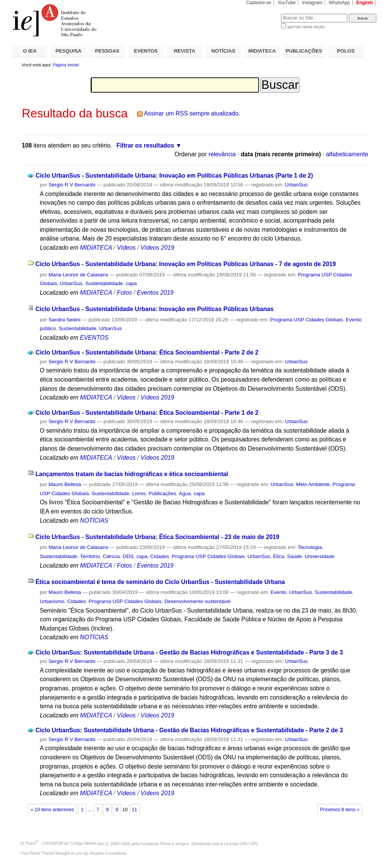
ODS (128, 556)
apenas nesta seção (306, 27)
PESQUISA (69, 51)
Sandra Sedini (64, 320)
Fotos (124, 293)
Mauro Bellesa (65, 484)
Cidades (160, 556)
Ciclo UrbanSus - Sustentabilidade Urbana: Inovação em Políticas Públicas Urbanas (154, 309)
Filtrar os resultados (145, 145)
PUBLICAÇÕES (304, 51)
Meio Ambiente (313, 484)
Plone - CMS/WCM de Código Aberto (61, 843)
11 (134, 810)
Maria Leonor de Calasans (78, 275)
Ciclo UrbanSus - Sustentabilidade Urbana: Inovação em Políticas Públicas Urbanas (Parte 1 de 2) (174, 176)
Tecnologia (310, 547)
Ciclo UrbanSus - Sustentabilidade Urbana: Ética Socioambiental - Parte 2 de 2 (147, 352)
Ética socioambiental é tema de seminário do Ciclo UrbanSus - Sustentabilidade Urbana (160, 582)
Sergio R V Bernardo (72, 185)
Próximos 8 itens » (340, 810)
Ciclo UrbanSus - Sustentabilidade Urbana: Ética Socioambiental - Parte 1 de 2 (147, 413)
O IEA (30, 51)
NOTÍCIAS (223, 51)
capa (131, 283)
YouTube (287, 3)
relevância (222, 154)
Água (185, 493)
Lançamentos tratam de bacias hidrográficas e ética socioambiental (132, 474)
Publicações (162, 493)
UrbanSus (296, 185)
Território (90, 556)
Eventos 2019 (155, 293)
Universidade (320, 556)
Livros (139, 493)
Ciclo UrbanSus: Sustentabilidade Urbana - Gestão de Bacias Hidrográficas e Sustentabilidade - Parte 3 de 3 (189, 652)
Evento (278, 592)
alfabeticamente (347, 154)
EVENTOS (146, 51)
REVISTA (185, 51)
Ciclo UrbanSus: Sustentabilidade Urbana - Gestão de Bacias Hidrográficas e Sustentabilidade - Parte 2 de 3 (189, 730)
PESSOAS (107, 51)
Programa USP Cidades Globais (306, 320)
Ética (279, 556)
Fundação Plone (156, 843)
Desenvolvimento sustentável (198, 601)
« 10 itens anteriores (52, 810)
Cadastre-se (259, 3)
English (364, 3)
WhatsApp (339, 3)
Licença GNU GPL (241, 843)
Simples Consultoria (108, 853)
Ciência (111, 556)
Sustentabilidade (104, 283)
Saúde (295, 556)
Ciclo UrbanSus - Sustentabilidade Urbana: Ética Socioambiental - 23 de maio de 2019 (157, 537)
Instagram (312, 3)
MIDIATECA (262, 51)
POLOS (346, 51)
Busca (263, 14)
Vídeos (126, 248)
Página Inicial (66, 65)
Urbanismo (52, 601)
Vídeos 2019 (157, 248)
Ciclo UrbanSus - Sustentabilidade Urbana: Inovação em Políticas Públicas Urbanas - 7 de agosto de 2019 (186, 264)
